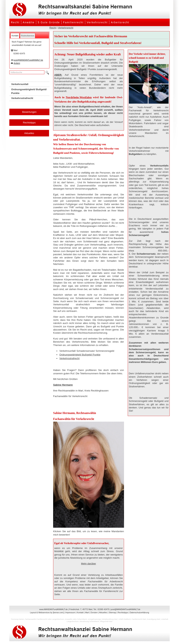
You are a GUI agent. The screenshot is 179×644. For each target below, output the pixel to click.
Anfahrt (17, 63)
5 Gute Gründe (49, 22)
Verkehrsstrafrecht (69, 358)
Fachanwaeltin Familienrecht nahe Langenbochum (44, 619)
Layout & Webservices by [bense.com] (47, 612)
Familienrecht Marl (139, 619)
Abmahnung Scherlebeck (89, 621)
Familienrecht (73, 22)
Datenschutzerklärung (139, 612)
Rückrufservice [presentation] (28, 36)
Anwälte (29, 22)
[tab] (15, 36)
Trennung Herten (17, 619)
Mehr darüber (89, 564)
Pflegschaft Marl (106, 621)
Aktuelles (29, 133)
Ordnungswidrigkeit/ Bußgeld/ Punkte (80, 355)
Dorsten (94, 612)
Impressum (70, 612)
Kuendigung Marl (154, 619)
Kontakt (80, 612)
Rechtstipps (29, 123)
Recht (15, 22)
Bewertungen (29, 112)
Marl (87, 612)
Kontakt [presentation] (15, 36)
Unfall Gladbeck (125, 619)
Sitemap (112, 612)
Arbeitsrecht (120, 22)
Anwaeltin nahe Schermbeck (76, 619)
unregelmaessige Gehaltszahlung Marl (103, 619)
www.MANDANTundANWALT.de (54, 609)
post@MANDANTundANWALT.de (28, 60)
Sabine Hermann (63, 385)
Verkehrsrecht (97, 22)
